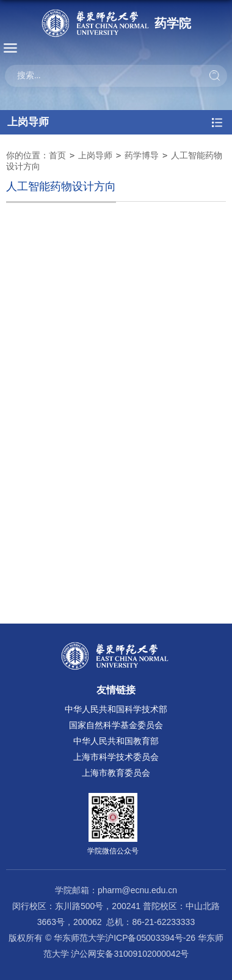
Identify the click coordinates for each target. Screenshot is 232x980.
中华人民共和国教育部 (116, 741)
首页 (57, 155)
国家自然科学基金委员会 (116, 725)
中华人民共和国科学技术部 (116, 709)
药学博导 (142, 155)
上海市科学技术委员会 (116, 757)
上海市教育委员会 (116, 773)
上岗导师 (95, 155)
